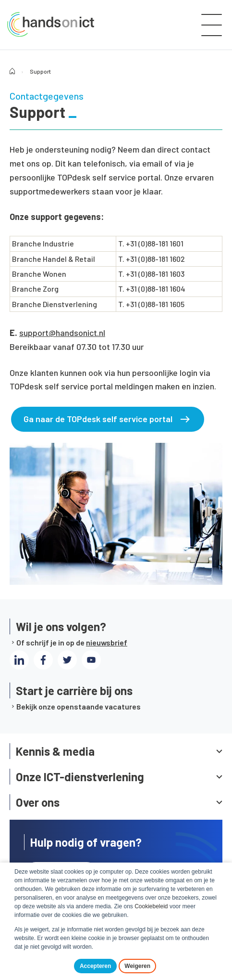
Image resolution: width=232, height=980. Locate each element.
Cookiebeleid (151, 906)
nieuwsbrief (107, 642)
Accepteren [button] (95, 966)
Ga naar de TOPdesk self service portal (98, 419)
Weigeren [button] (137, 966)
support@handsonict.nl (62, 333)
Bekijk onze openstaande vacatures (79, 706)
